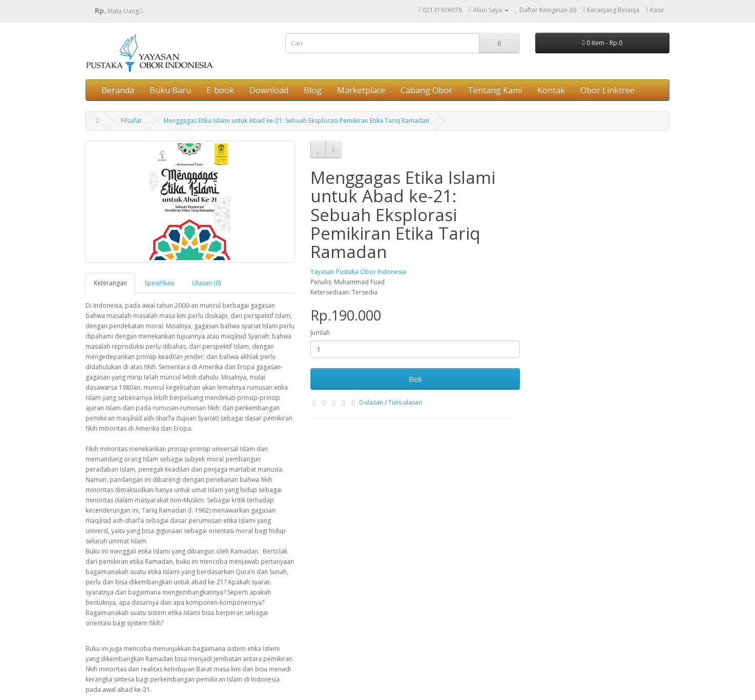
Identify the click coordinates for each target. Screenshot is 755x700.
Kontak (551, 90)
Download (269, 90)
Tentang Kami (495, 90)
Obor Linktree (607, 90)
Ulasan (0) (206, 283)
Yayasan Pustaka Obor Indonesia (358, 272)
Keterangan (110, 283)
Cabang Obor (426, 90)
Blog (313, 90)
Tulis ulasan (405, 402)
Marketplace (361, 90)
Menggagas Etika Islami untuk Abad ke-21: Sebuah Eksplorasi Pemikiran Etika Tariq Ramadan (296, 121)
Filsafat (131, 121)
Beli (415, 379)
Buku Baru (170, 90)
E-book (220, 90)
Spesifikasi (160, 283)
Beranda (118, 90)
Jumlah (320, 333)
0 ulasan (371, 402)
